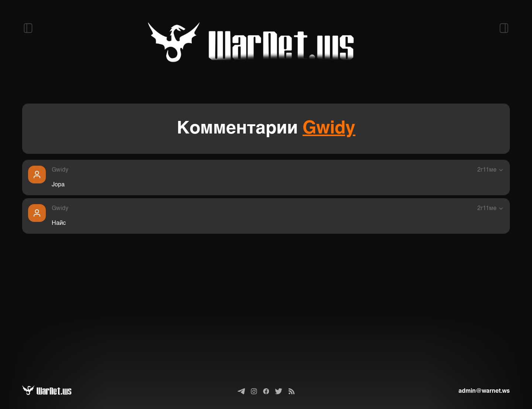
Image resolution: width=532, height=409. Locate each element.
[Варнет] (53, 391)
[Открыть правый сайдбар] (504, 28)
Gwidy (329, 129)
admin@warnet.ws (484, 391)
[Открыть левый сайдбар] (28, 28)
